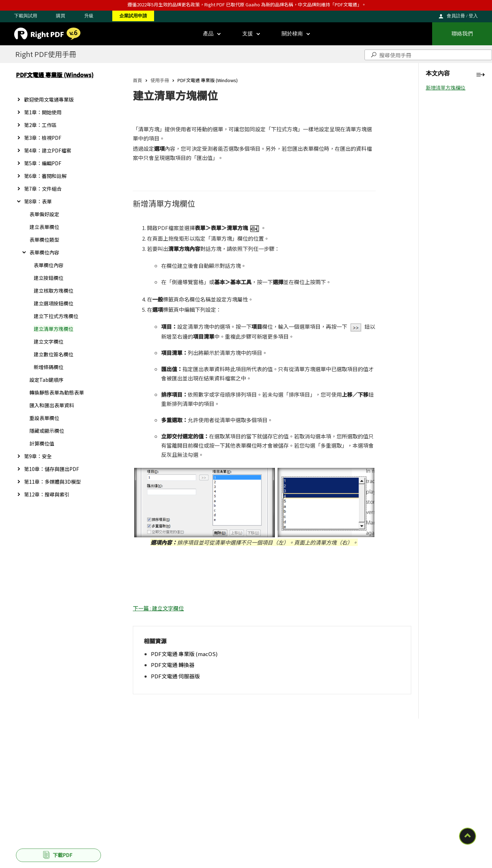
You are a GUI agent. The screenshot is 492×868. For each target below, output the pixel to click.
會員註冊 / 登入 (462, 16)
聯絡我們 (462, 34)
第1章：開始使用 (43, 112)
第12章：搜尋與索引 (47, 494)
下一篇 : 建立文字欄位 (158, 608)
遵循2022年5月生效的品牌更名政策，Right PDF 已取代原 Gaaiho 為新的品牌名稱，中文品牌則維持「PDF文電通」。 (247, 4)
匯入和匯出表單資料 (52, 405)
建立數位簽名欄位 (53, 354)
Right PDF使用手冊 (46, 54)
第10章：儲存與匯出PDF (52, 469)
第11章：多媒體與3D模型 (52, 482)
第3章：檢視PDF (43, 138)
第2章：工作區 (40, 125)
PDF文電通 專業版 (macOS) (184, 654)
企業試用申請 (133, 16)
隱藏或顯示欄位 (47, 431)
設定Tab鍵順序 (46, 380)
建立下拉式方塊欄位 (56, 316)
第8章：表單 (38, 201)
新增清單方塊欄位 (446, 88)
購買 (61, 16)
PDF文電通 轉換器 (173, 665)
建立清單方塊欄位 (53, 329)
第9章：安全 (38, 456)
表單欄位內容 (44, 252)
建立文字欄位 (49, 341)
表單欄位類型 (44, 240)
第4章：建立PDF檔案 (48, 150)
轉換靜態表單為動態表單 (57, 392)
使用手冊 (160, 80)
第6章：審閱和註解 (45, 176)
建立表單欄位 (44, 227)
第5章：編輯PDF (43, 163)
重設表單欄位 (44, 418)
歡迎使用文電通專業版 (49, 99)
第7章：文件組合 (43, 189)
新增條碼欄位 (49, 367)
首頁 (137, 80)
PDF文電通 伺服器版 (175, 676)
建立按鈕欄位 (49, 278)
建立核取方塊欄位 (53, 291)
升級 (89, 16)
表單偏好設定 (44, 214)
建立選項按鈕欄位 (53, 303)
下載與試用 (26, 16)
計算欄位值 (42, 443)
